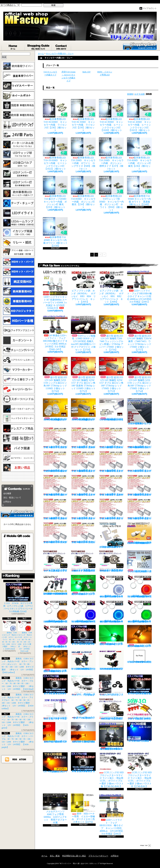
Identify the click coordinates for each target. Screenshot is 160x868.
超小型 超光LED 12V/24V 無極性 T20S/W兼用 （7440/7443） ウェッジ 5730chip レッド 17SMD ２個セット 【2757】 (139, 333)
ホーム (13, 46)
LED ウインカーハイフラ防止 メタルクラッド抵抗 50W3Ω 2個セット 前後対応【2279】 (140, 709)
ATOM (23, 759)
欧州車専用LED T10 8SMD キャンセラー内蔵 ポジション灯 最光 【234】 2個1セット (84, 192)
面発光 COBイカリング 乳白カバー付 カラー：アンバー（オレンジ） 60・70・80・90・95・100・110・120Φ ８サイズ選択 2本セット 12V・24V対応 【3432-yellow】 (56, 611)
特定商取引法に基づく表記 (74, 856)
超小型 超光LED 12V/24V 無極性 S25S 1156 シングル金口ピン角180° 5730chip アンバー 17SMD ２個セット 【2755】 (83, 410)
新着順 (130, 94)
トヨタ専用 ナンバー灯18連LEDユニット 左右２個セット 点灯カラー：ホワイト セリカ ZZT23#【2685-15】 (139, 509)
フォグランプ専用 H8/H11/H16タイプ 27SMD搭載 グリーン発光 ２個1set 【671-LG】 (84, 585)
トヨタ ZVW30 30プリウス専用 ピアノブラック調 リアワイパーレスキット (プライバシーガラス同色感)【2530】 (18, 598)
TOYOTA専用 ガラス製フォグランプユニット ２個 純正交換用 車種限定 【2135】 (112, 709)
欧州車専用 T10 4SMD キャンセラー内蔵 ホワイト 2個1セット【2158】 (55, 232)
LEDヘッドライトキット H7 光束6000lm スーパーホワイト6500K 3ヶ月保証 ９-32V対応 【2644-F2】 (55, 290)
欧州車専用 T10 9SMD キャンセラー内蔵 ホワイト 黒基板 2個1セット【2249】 (140, 191)
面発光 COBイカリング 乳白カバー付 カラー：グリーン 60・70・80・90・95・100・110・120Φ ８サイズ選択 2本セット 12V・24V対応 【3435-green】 (140, 611)
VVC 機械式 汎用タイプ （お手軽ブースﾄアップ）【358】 (83, 685)
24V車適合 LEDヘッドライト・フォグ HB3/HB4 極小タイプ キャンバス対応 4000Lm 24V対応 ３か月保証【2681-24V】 (55, 333)
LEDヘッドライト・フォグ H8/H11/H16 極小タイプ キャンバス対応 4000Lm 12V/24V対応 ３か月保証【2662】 (112, 814)
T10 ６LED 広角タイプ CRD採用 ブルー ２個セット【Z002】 (140, 732)
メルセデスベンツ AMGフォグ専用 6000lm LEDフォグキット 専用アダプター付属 (55, 809)
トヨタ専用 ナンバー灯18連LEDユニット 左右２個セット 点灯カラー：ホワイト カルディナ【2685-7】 (139, 461)
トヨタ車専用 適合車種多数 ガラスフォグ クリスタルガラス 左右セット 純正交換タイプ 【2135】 (112, 561)
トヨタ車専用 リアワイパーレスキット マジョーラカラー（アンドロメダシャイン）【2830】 (139, 412)
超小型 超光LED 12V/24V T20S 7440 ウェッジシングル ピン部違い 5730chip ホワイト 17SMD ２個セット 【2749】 (111, 410)
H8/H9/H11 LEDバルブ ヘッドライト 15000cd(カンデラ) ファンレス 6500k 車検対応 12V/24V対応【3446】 (112, 660)
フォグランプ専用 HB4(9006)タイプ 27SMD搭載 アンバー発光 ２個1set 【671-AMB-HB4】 (56, 661)
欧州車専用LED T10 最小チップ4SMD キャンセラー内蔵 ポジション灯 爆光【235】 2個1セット (56, 192)
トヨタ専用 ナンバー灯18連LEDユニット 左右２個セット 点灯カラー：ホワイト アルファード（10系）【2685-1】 (83, 438)
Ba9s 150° (87, 72)
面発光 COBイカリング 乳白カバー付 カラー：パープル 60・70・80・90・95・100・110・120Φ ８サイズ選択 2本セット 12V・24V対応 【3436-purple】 (56, 636)
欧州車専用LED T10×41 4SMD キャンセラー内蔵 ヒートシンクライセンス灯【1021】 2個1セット (140, 115)
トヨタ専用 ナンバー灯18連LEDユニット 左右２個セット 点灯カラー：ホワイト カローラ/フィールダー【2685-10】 (111, 485)
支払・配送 (55, 856)
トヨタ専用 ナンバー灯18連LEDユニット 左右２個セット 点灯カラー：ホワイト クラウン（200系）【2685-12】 (55, 509)
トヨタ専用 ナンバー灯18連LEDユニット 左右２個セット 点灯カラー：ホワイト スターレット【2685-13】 (83, 509)
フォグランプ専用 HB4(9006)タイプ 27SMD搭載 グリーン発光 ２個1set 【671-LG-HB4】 (112, 635)
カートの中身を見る (17, 513)
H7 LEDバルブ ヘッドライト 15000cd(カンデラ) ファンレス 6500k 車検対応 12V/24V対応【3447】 (139, 657)
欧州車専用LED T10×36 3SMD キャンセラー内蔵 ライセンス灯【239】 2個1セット (84, 115)
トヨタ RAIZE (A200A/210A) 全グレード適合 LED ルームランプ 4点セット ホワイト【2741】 (111, 535)
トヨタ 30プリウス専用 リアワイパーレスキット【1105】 (111, 685)
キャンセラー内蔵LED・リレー (60, 54)
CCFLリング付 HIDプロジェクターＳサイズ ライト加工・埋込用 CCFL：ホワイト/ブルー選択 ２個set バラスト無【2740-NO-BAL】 (111, 770)
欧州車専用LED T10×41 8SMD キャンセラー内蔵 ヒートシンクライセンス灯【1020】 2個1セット (112, 115)
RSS (15, 759)
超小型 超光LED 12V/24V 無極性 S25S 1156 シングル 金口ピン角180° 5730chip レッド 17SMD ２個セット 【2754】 (139, 375)
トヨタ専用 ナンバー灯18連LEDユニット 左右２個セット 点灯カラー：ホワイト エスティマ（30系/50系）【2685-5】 (83, 461)
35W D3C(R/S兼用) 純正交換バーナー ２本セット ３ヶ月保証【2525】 (56, 709)
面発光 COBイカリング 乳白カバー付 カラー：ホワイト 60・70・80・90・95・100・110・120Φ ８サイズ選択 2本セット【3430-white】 (9, 635)
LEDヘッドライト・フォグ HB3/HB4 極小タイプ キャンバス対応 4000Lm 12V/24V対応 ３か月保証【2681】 (139, 287)
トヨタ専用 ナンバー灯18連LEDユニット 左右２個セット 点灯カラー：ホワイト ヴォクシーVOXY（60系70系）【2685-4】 (55, 461)
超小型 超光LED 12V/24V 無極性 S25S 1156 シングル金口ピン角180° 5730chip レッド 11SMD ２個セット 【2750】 (55, 375)
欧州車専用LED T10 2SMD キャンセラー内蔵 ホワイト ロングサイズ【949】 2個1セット (84, 154)
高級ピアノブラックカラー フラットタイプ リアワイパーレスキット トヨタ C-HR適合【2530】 (83, 762)
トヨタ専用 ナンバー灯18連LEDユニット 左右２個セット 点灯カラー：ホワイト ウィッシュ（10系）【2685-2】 (111, 438)
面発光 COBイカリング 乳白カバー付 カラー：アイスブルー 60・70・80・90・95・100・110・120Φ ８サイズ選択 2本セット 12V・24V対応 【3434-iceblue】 (112, 611)
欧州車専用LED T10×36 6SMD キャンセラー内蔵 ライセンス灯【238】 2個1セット (56, 115)
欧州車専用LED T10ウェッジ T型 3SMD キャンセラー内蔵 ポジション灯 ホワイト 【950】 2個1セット (112, 194)
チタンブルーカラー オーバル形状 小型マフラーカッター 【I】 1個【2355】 (83, 709)
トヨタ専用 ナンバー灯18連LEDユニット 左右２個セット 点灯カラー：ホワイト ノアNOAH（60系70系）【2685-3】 (139, 438)
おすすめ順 (140, 94)
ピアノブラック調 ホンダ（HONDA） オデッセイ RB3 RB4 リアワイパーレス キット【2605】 (83, 287)
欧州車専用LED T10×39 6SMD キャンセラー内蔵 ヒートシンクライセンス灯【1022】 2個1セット (56, 154)
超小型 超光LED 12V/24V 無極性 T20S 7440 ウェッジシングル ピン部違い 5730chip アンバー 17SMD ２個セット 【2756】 (111, 333)
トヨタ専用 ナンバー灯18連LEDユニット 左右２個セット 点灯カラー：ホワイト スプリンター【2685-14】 (111, 509)
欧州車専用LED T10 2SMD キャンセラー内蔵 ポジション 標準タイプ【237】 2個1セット (112, 154)
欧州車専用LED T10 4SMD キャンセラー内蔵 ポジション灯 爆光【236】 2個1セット (140, 154)
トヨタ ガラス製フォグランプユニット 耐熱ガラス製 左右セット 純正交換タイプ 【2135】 (55, 561)
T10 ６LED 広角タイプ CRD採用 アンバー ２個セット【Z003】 (55, 763)
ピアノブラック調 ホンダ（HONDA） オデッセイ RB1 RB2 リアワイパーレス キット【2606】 (112, 287)
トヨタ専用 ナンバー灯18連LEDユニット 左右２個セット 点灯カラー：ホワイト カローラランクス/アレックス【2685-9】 (83, 485)
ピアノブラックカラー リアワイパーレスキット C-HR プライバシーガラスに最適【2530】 (55, 685)
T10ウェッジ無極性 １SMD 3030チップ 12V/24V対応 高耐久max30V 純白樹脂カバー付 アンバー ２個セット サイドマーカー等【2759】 (139, 533)
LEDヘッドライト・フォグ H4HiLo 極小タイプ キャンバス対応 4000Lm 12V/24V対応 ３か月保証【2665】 (112, 736)
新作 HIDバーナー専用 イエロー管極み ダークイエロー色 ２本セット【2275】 (84, 808)
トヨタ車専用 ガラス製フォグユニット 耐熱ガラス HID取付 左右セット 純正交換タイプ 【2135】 (83, 561)
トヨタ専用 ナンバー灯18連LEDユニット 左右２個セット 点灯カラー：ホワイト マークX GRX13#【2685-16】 (55, 533)
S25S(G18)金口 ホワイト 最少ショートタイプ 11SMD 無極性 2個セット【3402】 (139, 562)
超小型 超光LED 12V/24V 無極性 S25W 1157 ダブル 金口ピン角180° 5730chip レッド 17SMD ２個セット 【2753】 (111, 375)
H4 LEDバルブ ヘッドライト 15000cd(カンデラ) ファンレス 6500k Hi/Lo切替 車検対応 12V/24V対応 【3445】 (83, 660)
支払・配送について (39, 46)
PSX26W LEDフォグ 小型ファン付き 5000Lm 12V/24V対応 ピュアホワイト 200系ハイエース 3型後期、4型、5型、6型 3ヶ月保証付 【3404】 (56, 585)
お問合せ (62, 46)
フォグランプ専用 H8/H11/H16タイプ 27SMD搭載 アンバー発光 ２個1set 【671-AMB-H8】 (140, 636)
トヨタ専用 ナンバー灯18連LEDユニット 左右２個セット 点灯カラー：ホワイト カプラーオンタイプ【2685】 (55, 438)
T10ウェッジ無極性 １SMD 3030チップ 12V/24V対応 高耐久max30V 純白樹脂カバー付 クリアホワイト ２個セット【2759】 (83, 333)
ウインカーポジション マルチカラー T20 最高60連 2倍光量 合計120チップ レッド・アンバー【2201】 (55, 732)
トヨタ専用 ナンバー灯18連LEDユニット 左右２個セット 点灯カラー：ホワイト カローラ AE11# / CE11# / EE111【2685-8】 (55, 485)
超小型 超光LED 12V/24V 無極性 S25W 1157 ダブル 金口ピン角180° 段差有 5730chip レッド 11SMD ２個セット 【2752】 (83, 375)
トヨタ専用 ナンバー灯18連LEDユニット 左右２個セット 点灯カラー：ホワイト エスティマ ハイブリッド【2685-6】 (111, 461)
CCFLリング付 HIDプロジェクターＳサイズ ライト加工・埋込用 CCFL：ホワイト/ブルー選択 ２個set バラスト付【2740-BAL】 (139, 770)
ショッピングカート (140, 46)
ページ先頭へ (145, 846)
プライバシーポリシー (98, 856)
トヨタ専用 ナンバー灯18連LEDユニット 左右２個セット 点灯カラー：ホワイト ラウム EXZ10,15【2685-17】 (83, 533)
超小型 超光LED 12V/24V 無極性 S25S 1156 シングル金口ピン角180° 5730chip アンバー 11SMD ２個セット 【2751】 (55, 410)
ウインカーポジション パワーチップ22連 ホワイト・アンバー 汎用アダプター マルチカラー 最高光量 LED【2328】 (84, 732)
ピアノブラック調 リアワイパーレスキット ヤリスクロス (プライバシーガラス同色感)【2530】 (83, 635)
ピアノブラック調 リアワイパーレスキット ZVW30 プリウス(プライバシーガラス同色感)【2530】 (139, 685)
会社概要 (7, 493)
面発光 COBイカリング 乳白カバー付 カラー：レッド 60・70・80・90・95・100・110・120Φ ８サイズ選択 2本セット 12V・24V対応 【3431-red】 (25, 636)
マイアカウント (150, 8)
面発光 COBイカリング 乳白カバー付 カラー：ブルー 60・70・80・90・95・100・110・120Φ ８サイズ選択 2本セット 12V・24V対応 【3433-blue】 (18, 684)
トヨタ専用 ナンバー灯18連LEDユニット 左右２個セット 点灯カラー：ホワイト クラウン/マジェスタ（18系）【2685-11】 (139, 485)
